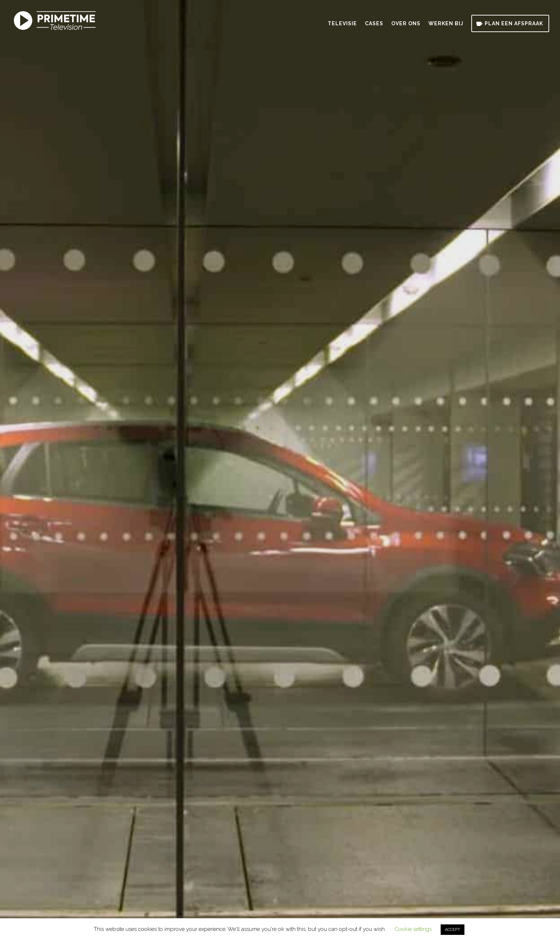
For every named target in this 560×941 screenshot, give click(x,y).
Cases (374, 24)
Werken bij (446, 24)
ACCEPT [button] (453, 930)
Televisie (342, 24)
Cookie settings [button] (413, 929)
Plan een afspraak (514, 23)
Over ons (406, 24)
